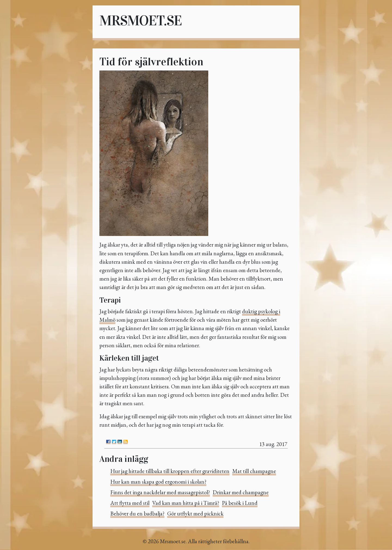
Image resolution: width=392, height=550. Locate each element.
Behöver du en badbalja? (137, 513)
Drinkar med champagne (241, 492)
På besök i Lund (240, 503)
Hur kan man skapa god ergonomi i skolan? (158, 482)
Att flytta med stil (130, 503)
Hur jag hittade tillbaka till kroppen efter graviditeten (170, 471)
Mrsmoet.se (140, 21)
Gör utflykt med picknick (195, 513)
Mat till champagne (254, 471)
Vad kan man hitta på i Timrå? (186, 503)
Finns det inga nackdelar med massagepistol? (160, 492)
